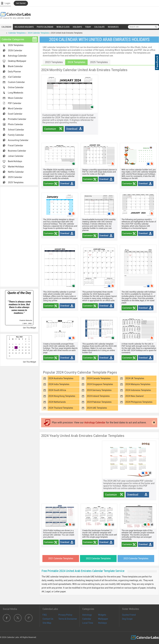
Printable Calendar (17, 119)
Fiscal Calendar (16, 145)
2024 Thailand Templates (61, 408)
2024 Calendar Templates (38, 33)
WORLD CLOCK (63, 27)
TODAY (88, 27)
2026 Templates (16, 45)
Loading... (19, 347)
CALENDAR (6, 27)
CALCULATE (99, 27)
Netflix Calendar (16, 172)
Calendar (87, 619)
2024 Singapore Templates (100, 384)
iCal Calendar (15, 77)
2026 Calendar (15, 50)
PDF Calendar (15, 103)
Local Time (88, 623)
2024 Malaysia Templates (138, 384)
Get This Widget (30, 328)
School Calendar (16, 130)
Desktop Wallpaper (17, 61)
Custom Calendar (16, 82)
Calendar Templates (17, 33)
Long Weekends (16, 93)
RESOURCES (113, 27)
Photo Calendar (16, 124)
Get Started (21, 3)
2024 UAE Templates (97, 408)
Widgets (102, 615)
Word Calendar (15, 109)
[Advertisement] (19, 237)
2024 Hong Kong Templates (62, 396)
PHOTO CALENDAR (45, 27)
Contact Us (48, 619)
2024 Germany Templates (99, 390)
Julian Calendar (16, 156)
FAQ (45, 615)
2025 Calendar (15, 177)
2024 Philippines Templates (139, 402)
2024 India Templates (59, 384)
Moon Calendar (15, 98)
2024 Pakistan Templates (99, 402)
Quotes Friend (129, 615)
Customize (50, 129)
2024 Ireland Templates (98, 396)
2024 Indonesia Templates (138, 390)
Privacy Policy (65, 615)
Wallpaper (103, 619)
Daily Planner (14, 72)
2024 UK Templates (135, 378)
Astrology (87, 615)
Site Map (47, 623)
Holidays (102, 623)
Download (72, 129)
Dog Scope (127, 619)
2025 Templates (16, 182)
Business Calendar (17, 151)
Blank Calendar (15, 66)
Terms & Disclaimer (68, 619)
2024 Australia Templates (61, 378)
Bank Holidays (15, 161)
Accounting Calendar (18, 140)
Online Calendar (16, 87)
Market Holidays (16, 167)
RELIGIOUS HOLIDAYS (24, 27)
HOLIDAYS (77, 27)
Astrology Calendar (17, 56)
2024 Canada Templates (99, 378)
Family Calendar (16, 135)
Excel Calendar (15, 114)
